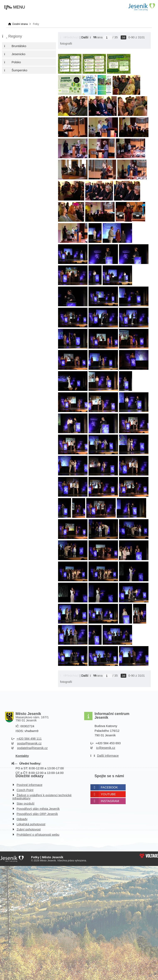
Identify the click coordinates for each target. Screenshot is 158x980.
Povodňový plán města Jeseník (38, 809)
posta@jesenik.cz (29, 743)
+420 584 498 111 (29, 739)
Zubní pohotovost (29, 829)
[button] (15, 7)
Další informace (108, 756)
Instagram (110, 801)
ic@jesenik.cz (106, 748)
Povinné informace (29, 785)
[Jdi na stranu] (108, 38)
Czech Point (25, 790)
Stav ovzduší (26, 803)
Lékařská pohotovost (31, 824)
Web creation (149, 856)
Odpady (22, 819)
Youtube (108, 794)
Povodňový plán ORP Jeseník (37, 814)
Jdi (123, 37)
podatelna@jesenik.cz (32, 748)
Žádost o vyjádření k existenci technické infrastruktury (42, 797)
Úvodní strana (141, 7)
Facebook (109, 787)
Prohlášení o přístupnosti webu (38, 835)
